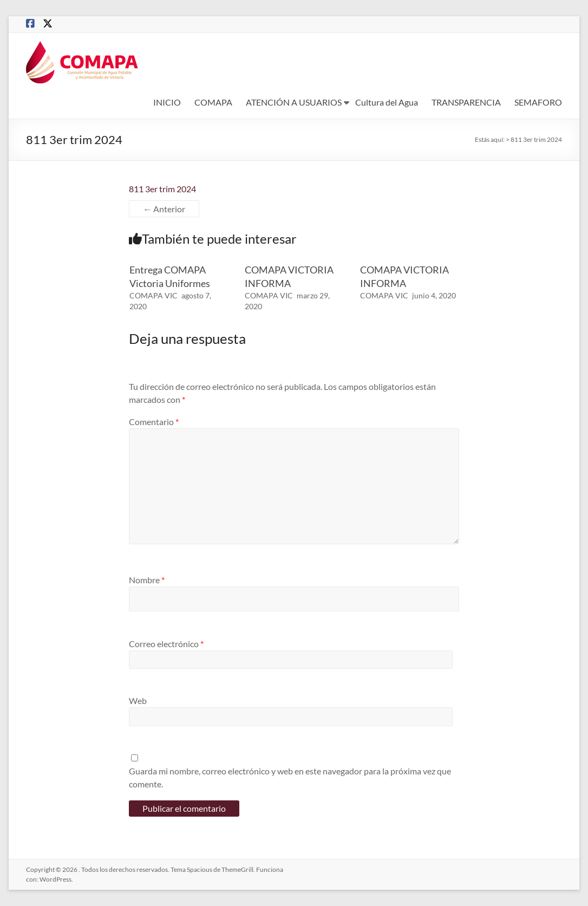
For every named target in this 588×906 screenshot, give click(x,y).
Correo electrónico (166, 644)
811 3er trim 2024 (162, 189)
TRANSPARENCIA (466, 102)
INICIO (167, 102)
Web (138, 700)
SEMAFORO (538, 102)
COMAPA (213, 102)
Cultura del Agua (387, 102)
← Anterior (164, 209)
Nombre (147, 580)
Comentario (154, 422)
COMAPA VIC (153, 295)
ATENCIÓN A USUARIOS (294, 102)
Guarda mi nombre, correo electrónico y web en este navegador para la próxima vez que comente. (290, 777)
